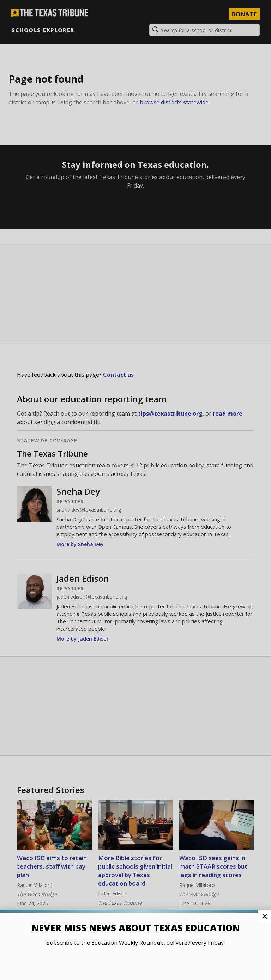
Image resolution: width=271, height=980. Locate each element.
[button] (135, 490)
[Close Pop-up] (265, 916)
